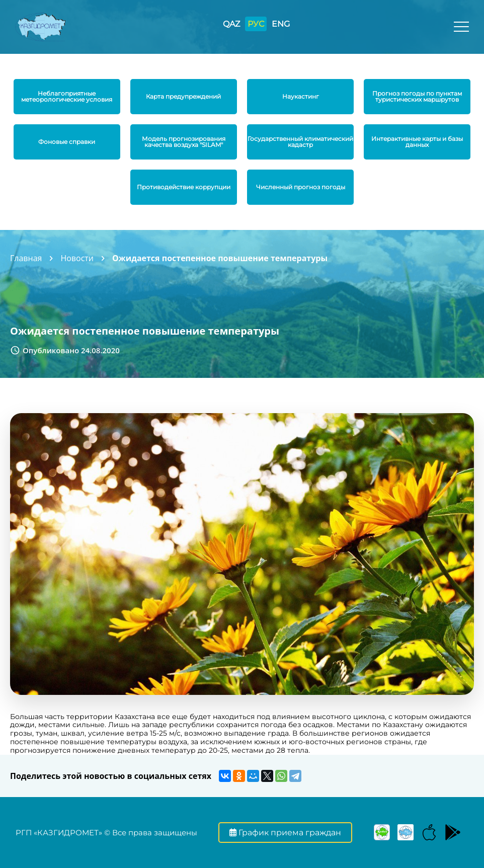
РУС (256, 24)
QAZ (231, 24)
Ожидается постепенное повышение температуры (220, 258)
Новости (77, 258)
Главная (26, 258)
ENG (281, 24)
